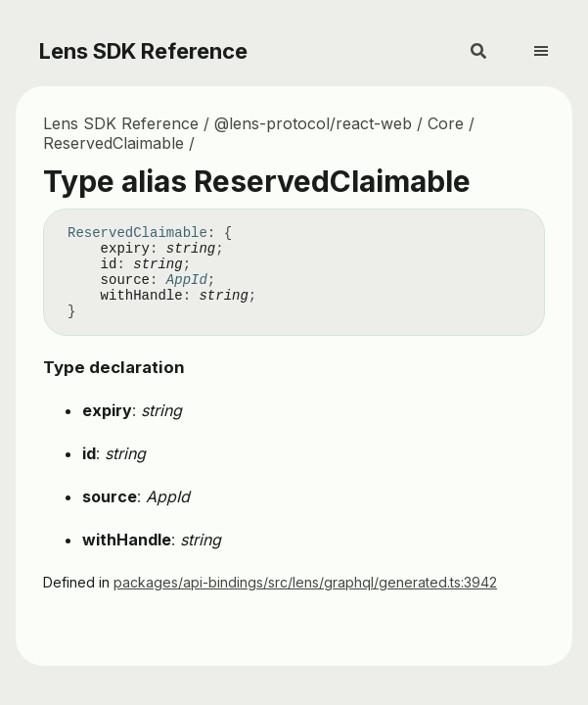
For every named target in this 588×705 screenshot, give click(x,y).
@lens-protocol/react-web (313, 123)
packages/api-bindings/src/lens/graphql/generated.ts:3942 (305, 582)
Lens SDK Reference (143, 51)
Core (446, 123)
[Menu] (553, 43)
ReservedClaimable (113, 143)
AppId (187, 280)
